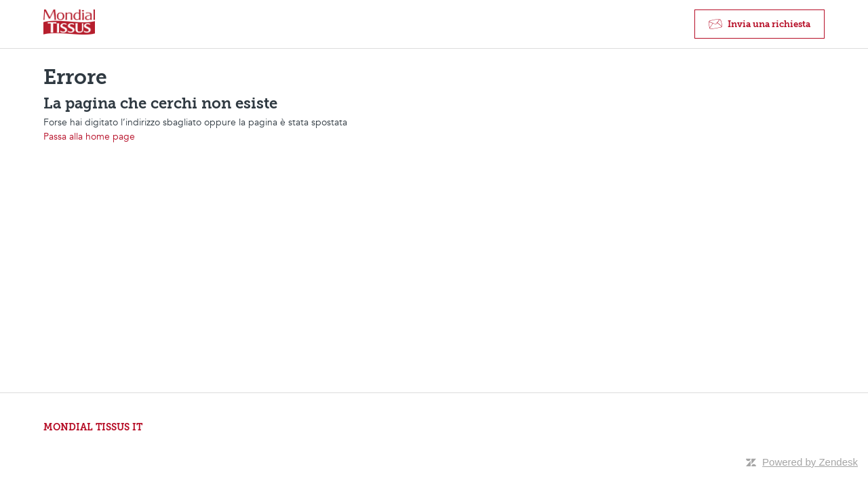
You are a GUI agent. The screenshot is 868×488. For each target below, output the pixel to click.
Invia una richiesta (769, 24)
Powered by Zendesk (810, 462)
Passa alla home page (89, 137)
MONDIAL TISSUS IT (93, 427)
